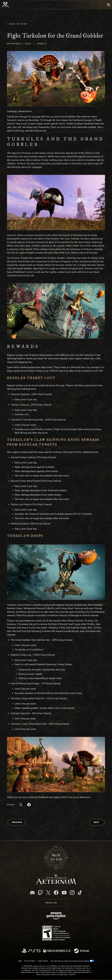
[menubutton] (108, 5)
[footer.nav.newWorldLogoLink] (56, 883)
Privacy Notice (30, 961)
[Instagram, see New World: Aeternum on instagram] (72, 893)
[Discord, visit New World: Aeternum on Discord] (32, 893)
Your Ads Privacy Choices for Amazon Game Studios (72, 961)
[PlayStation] (31, 951)
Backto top (56, 857)
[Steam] (82, 951)
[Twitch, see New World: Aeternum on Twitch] (40, 893)
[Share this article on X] (21, 805)
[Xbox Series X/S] (57, 951)
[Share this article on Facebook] (29, 805)
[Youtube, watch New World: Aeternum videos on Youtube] (64, 893)
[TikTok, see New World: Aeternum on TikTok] (80, 893)
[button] (56, 79)
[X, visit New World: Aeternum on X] (48, 893)
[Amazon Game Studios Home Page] (56, 916)
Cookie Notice (43, 961)
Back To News (18, 24)
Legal (20, 961)
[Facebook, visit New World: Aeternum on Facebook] (56, 893)
